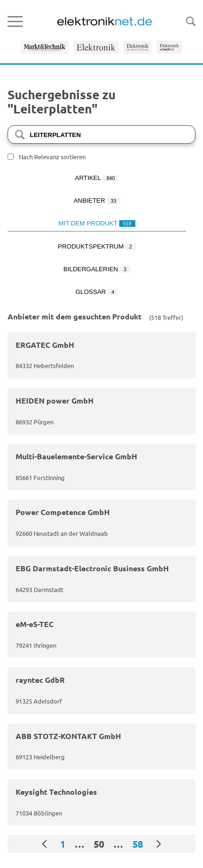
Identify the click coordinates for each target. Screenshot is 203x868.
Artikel (97, 178)
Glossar (97, 292)
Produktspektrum (97, 246)
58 (138, 844)
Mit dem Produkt (97, 223)
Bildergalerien (97, 269)
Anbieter (97, 201)
